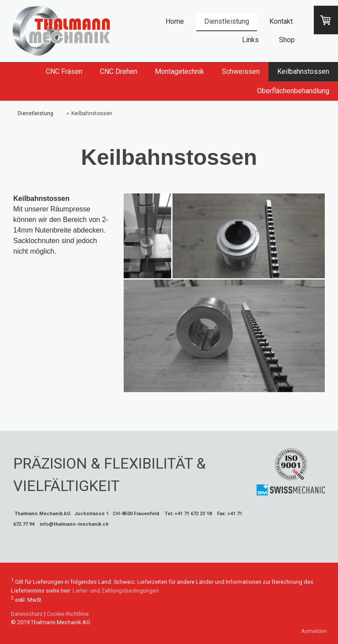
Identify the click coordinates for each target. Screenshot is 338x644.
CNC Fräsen (64, 71)
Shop (287, 40)
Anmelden (314, 631)
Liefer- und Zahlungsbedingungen (116, 591)
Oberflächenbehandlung (293, 91)
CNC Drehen (119, 71)
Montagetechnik (180, 71)
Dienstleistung (227, 21)
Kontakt (281, 21)
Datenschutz (27, 614)
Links (250, 40)
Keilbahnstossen (303, 71)
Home (175, 21)
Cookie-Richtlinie (68, 614)
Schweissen (241, 71)
